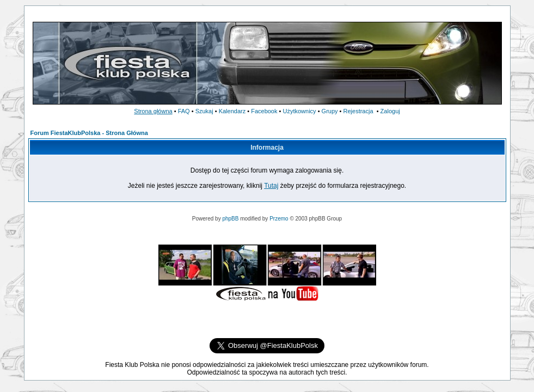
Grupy (330, 111)
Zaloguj (390, 111)
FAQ (184, 111)
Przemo (279, 219)
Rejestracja (358, 111)
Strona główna (153, 111)
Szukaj (204, 111)
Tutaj (271, 186)
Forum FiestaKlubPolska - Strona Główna (89, 133)
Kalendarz (232, 111)
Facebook (264, 111)
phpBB (230, 219)
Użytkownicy (299, 111)
